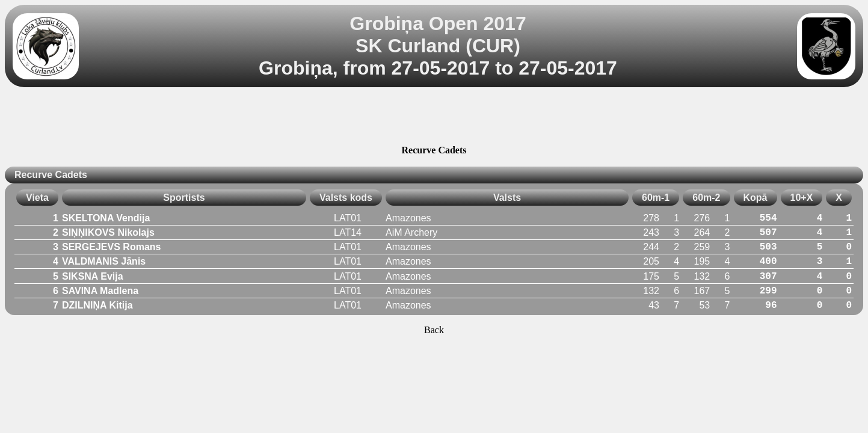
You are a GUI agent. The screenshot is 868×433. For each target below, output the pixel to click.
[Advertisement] (434, 118)
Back (434, 330)
